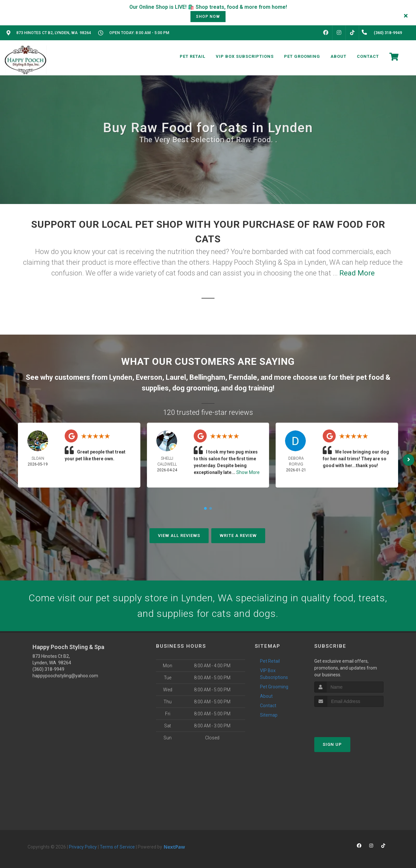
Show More (248, 472)
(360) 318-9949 (48, 669)
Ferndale (243, 377)
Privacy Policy (83, 847)
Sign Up (332, 744)
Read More (357, 273)
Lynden (121, 377)
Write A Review (238, 536)
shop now (208, 17)
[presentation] (349, 719)
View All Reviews (179, 536)
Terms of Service (117, 847)
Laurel (176, 377)
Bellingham (207, 377)
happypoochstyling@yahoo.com (65, 676)
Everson (149, 377)
